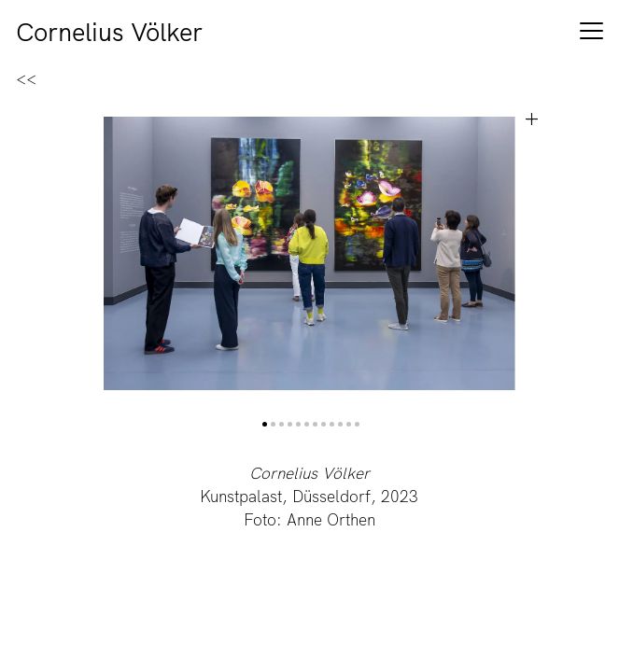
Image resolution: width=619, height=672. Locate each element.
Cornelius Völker (109, 34)
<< (26, 79)
